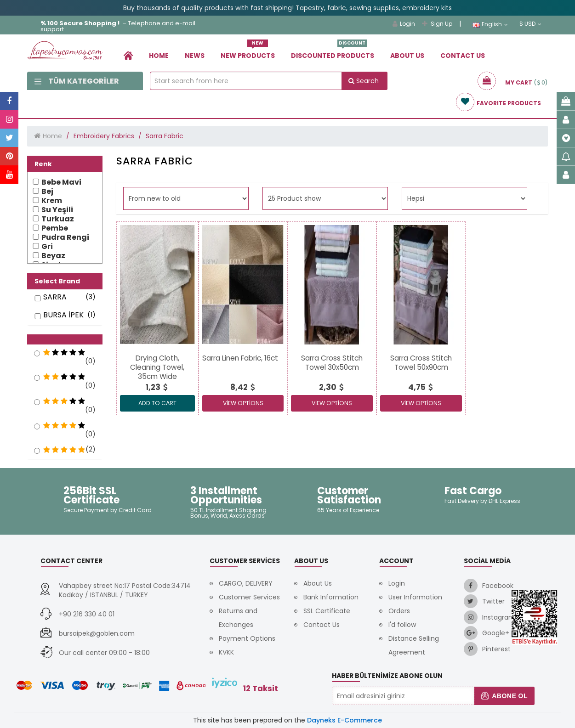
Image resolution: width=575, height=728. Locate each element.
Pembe (55, 228)
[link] (128, 55)
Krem (52, 201)
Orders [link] (399, 611)
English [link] (490, 24)
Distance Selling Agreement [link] (414, 645)
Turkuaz (58, 219)
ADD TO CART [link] (157, 403)
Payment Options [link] (247, 638)
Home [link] (159, 56)
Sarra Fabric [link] (165, 136)
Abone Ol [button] (504, 696)
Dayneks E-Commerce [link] (344, 720)
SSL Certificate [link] (327, 611)
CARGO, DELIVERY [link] (246, 583)
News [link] (195, 56)
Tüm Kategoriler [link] (77, 81)
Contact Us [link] (463, 56)
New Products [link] (248, 52)
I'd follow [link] (402, 625)
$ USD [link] (530, 24)
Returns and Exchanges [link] (238, 618)
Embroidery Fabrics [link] (104, 136)
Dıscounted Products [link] (333, 52)
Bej (47, 192)
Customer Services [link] (249, 597)
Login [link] (404, 24)
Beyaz (53, 256)
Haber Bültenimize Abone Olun (387, 676)
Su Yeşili (57, 210)
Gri (47, 247)
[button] (65, 339)
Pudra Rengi (65, 237)
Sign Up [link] (437, 24)
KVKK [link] (226, 652)
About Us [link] (407, 56)
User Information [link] (415, 597)
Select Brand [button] (57, 281)
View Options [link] (243, 403)
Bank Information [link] (331, 597)
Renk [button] (43, 164)
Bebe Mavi (61, 182)
